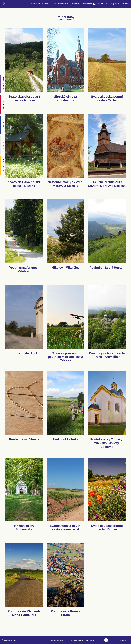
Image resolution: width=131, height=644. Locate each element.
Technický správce (56, 640)
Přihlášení (125, 4)
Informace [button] (87, 4)
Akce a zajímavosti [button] (60, 4)
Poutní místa (35, 4)
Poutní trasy (75, 4)
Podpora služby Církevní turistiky (82, 640)
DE (106, 4)
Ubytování (46, 4)
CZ (94, 4)
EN (98, 4)
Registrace (115, 4)
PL (102, 4)
